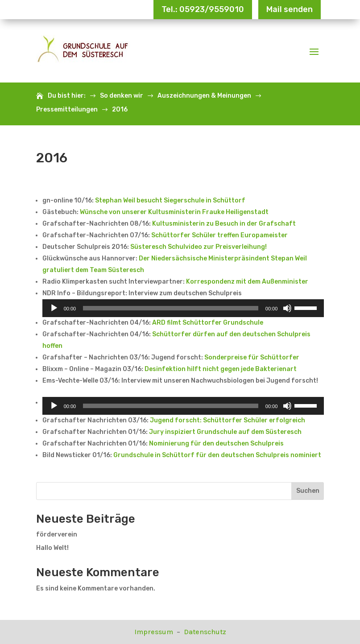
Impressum (155, 632)
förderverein (57, 535)
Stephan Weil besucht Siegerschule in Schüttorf (170, 200)
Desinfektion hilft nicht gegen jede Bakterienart (221, 369)
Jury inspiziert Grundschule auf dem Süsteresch (226, 432)
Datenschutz (205, 632)
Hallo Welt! (52, 548)
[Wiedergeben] (54, 308)
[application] (183, 308)
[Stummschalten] (287, 308)
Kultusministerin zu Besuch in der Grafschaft (224, 224)
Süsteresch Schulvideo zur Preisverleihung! (199, 247)
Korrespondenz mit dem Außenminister (247, 282)
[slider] (171, 308)
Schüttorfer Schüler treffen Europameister (219, 235)
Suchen (308, 491)
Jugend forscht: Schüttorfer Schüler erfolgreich (228, 420)
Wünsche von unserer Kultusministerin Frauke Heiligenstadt (174, 212)
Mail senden (290, 9)
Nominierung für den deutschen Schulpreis (216, 444)
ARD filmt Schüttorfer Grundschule (208, 323)
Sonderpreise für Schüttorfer (252, 357)
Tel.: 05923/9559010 (203, 9)
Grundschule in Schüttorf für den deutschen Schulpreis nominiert (217, 455)
